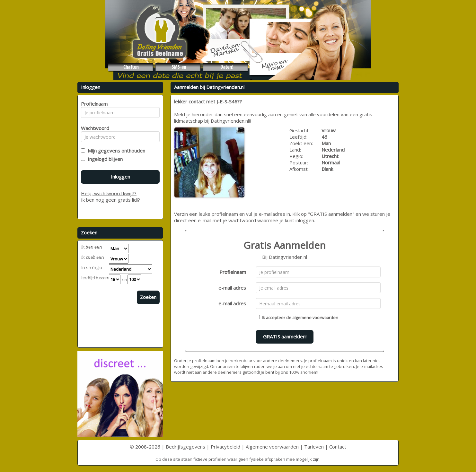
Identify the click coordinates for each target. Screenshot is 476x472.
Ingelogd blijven (104, 159)
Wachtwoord (93, 128)
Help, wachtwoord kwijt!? (109, 193)
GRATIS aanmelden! (285, 337)
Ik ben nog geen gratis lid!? (110, 200)
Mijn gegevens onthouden (115, 151)
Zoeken (148, 297)
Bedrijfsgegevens (185, 447)
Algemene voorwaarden (272, 447)
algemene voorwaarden (315, 318)
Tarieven (314, 447)
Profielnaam (233, 272)
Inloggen (120, 177)
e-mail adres (232, 288)
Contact (338, 447)
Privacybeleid (225, 447)
